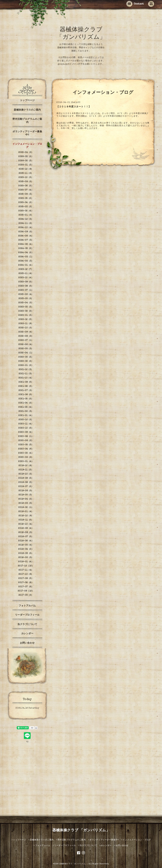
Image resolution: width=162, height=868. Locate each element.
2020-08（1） (26, 436)
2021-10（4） (26, 378)
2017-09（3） (26, 578)
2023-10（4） (26, 278)
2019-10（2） (26, 474)
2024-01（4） (26, 265)
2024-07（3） (26, 240)
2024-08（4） (26, 236)
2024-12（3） (26, 219)
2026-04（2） (26, 152)
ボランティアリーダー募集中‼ (27, 133)
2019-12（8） (26, 466)
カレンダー (27, 634)
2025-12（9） (26, 169)
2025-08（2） (26, 186)
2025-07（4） (26, 190)
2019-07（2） (26, 487)
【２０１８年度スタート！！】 (74, 107)
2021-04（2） (26, 403)
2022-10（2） (26, 328)
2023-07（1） (26, 290)
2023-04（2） (26, 303)
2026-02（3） (26, 161)
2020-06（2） (26, 441)
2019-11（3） (26, 470)
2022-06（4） (26, 345)
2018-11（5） (26, 520)
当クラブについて (27, 625)
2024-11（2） (26, 223)
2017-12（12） (26, 566)
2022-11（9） (26, 324)
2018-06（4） (26, 541)
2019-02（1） (26, 507)
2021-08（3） (26, 386)
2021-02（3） (26, 411)
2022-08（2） (26, 336)
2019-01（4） (26, 512)
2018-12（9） (26, 516)
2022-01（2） (26, 365)
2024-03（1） (26, 257)
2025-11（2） (26, 173)
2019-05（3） (26, 495)
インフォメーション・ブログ (27, 146)
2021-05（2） (26, 399)
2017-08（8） (26, 583)
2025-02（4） (26, 211)
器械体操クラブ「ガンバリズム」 (73, 864)
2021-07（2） (26, 391)
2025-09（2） (26, 182)
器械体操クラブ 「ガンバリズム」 (81, 831)
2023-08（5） (26, 286)
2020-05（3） (26, 445)
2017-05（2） (26, 595)
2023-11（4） (26, 274)
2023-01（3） (26, 315)
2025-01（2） (26, 215)
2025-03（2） (26, 207)
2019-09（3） (26, 478)
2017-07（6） (26, 587)
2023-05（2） (26, 299)
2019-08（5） (26, 482)
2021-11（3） (26, 374)
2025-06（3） (26, 194)
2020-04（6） (26, 449)
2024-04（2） (26, 253)
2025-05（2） (26, 198)
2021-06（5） (26, 395)
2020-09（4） (26, 432)
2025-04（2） (26, 203)
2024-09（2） (26, 232)
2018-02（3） (26, 558)
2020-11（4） (26, 424)
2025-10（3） (26, 178)
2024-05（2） (26, 249)
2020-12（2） (26, 420)
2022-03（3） (26, 357)
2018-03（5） (26, 553)
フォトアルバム (27, 606)
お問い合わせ (27, 643)
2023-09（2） (26, 282)
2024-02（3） (26, 261)
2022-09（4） (26, 332)
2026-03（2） (26, 157)
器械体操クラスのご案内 (27, 110)
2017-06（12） (26, 591)
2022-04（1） (26, 353)
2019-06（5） (26, 491)
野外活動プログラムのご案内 (27, 121)
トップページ (27, 101)
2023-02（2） (26, 311)
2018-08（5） (26, 533)
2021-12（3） (26, 370)
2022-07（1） (26, 340)
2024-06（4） (26, 244)
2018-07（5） (26, 537)
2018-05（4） (26, 545)
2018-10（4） (26, 524)
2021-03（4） (26, 407)
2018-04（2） (26, 549)
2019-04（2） (26, 499)
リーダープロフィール (27, 615)
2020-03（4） (26, 453)
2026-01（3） (26, 165)
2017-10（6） (26, 574)
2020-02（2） (26, 457)
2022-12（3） (26, 320)
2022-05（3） (26, 349)
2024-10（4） (26, 228)
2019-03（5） (26, 503)
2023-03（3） (26, 307)
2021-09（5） (26, 382)
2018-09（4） (26, 528)
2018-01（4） (26, 562)
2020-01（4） (26, 462)
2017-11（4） (26, 570)
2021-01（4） (26, 416)
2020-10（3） (26, 428)
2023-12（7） (26, 269)
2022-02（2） (26, 361)
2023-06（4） (26, 294)
